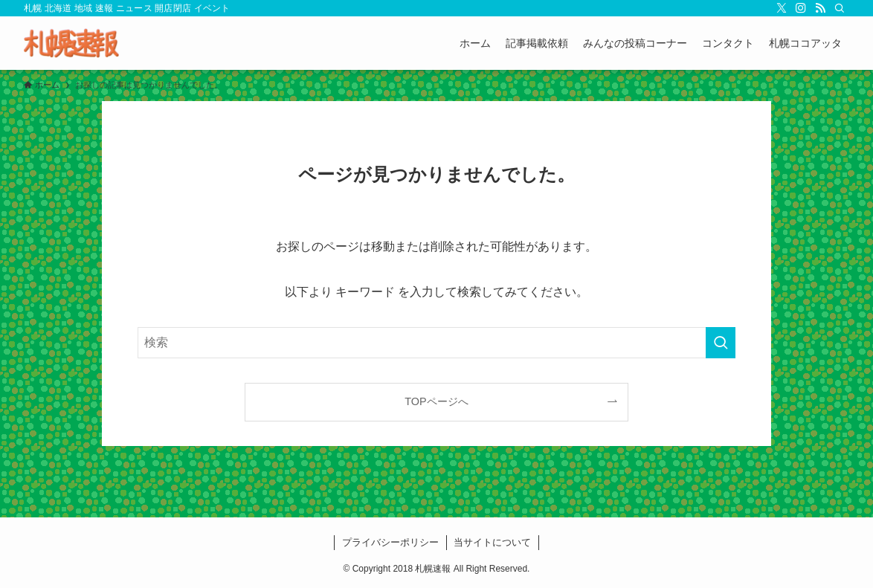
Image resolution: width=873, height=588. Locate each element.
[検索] (840, 8)
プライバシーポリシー (390, 542)
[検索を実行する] (721, 343)
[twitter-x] (782, 8)
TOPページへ (436, 401)
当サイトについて (492, 542)
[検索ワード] (436, 343)
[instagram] (801, 8)
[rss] (820, 8)
